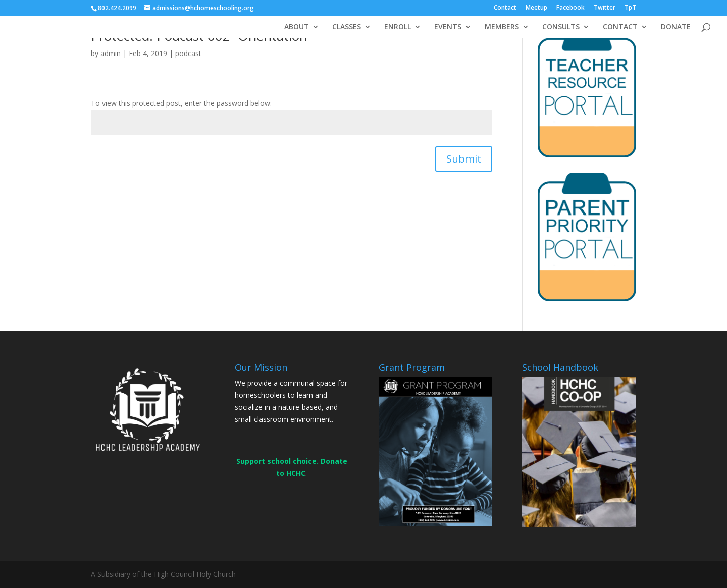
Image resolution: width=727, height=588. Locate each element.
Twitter (605, 8)
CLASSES (347, 27)
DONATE (676, 27)
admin (111, 53)
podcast (188, 53)
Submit (464, 159)
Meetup (536, 8)
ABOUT (297, 27)
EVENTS (448, 27)
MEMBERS (502, 27)
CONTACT (620, 27)
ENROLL (398, 27)
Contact (505, 8)
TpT (630, 8)
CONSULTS (561, 27)
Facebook (570, 8)
